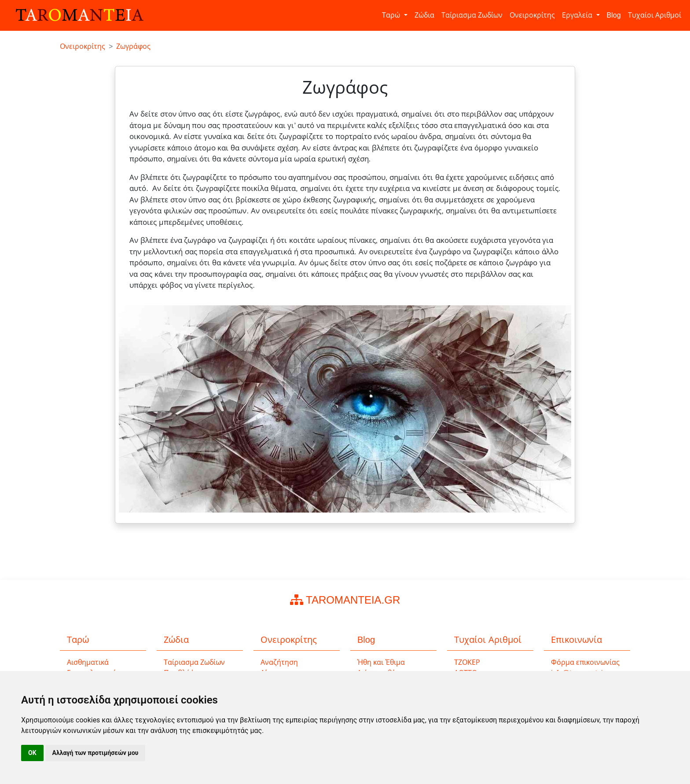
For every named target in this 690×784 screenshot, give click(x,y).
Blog (614, 15)
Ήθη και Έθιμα (381, 662)
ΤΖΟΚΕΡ (467, 662)
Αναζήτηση (279, 662)
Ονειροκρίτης (532, 15)
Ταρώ (392, 15)
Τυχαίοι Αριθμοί (655, 15)
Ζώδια (424, 15)
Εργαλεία (578, 15)
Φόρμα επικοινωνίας (585, 662)
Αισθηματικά (88, 662)
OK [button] (32, 753)
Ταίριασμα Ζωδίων (472, 15)
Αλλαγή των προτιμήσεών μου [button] (95, 753)
